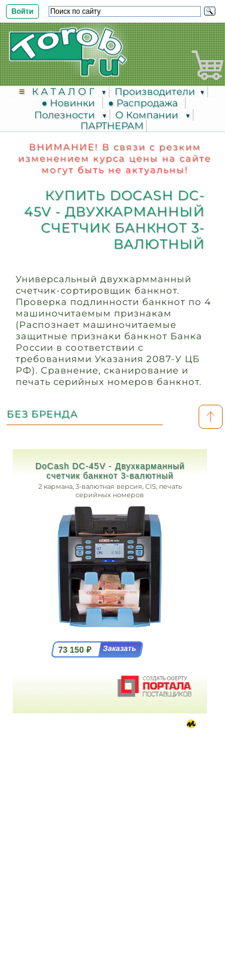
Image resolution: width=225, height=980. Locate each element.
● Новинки (70, 103)
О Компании (148, 115)
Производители (155, 92)
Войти (22, 11)
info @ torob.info (77, 843)
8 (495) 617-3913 (84, 797)
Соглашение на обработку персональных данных (113, 877)
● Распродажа (145, 103)
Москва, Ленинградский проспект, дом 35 (88, 775)
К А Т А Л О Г (64, 92)
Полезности (66, 115)
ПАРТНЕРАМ (112, 126)
